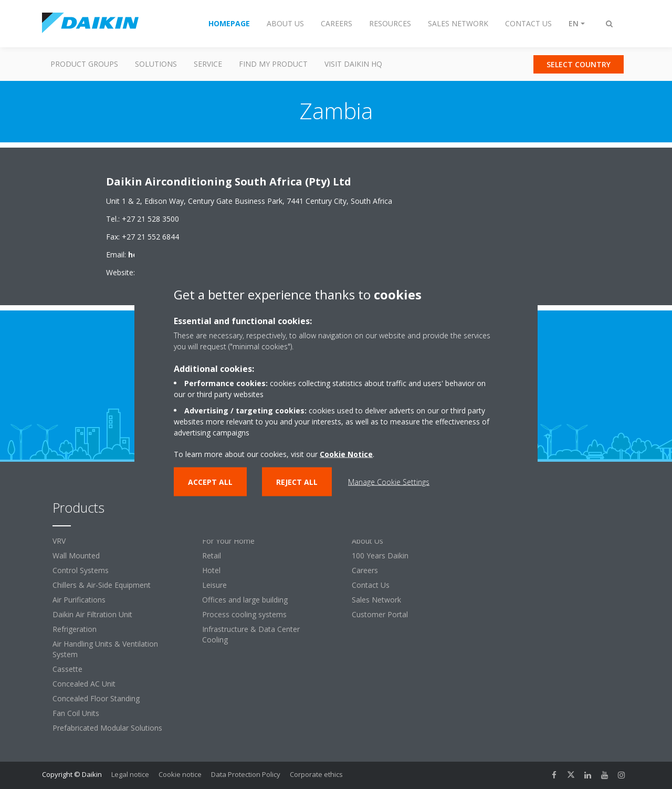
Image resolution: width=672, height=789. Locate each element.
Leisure (214, 585)
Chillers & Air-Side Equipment (102, 585)
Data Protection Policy (246, 774)
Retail (212, 556)
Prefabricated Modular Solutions (107, 728)
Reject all (297, 482)
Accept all (210, 482)
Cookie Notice (346, 454)
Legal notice (130, 774)
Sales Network (376, 600)
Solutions (156, 64)
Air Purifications (79, 600)
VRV (59, 541)
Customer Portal (380, 614)
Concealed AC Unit (84, 684)
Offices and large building (245, 600)
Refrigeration (75, 629)
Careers (365, 570)
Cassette (67, 669)
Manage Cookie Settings (389, 482)
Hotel (211, 570)
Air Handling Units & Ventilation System (105, 649)
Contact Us (371, 585)
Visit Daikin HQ (353, 64)
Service (208, 64)
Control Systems (81, 570)
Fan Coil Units (76, 713)
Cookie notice (180, 774)
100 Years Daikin (380, 556)
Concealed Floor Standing (96, 698)
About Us (367, 541)
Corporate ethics (316, 774)
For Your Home (228, 541)
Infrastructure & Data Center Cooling (251, 634)
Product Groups (84, 64)
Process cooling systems (244, 614)
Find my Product (273, 64)
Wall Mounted (76, 556)
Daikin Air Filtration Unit (92, 614)
